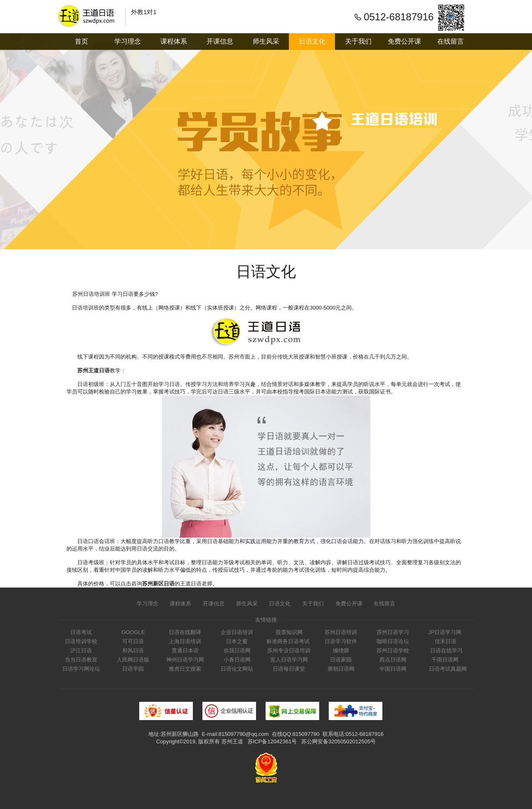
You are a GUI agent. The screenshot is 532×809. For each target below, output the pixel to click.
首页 (81, 41)
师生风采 (266, 41)
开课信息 (220, 41)
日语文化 (312, 41)
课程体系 (174, 41)
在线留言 (451, 41)
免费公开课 (404, 41)
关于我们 (358, 41)
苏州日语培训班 (91, 294)
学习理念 (128, 41)
